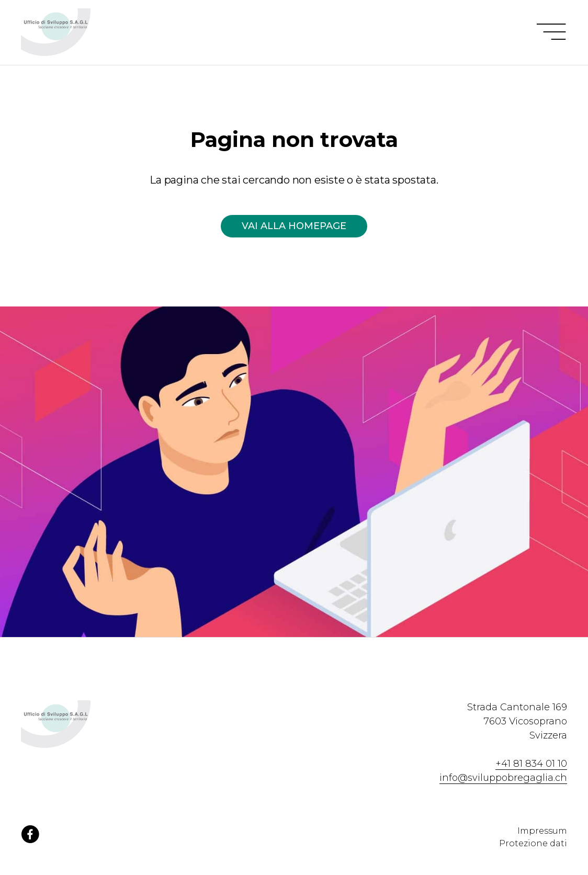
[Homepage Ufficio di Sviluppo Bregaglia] (80, 32)
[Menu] (551, 33)
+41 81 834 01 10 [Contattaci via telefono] (531, 764)
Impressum (542, 831)
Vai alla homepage (294, 226)
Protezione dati (533, 843)
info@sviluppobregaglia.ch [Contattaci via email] (503, 778)
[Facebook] (30, 840)
